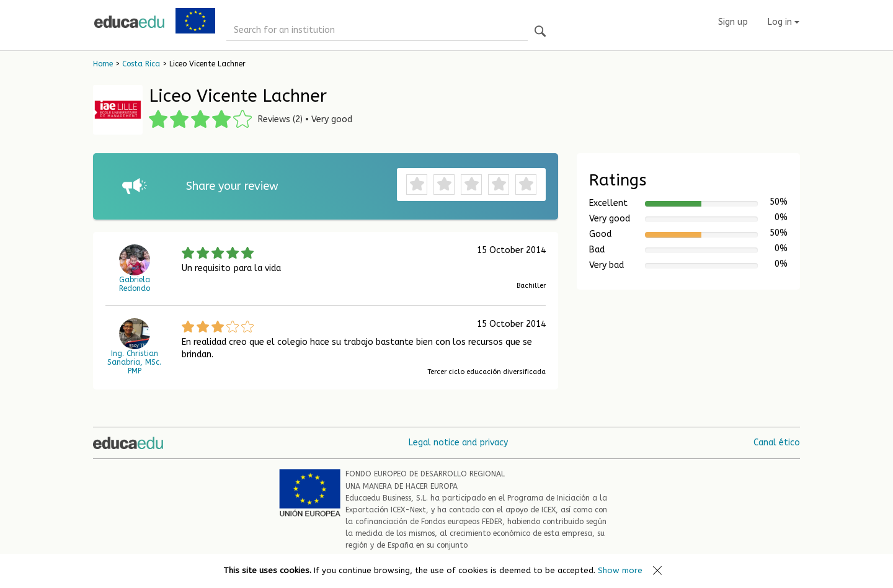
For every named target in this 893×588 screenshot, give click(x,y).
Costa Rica (141, 64)
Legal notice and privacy (458, 443)
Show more (620, 570)
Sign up (733, 22)
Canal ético (777, 443)
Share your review (232, 186)
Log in (784, 22)
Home (103, 64)
